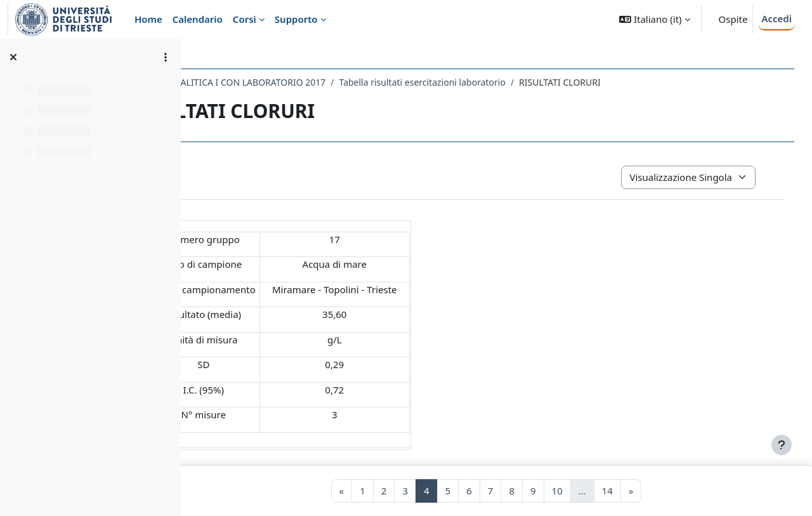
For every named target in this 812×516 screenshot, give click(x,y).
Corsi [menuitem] (245, 19)
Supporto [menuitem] (296, 19)
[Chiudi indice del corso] (13, 57)
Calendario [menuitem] (198, 19)
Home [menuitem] (148, 19)
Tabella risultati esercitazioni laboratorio (535, 82)
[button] (654, 19)
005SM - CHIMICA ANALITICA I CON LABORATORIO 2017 (322, 82)
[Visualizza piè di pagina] (782, 445)
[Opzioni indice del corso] (166, 57)
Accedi (776, 18)
